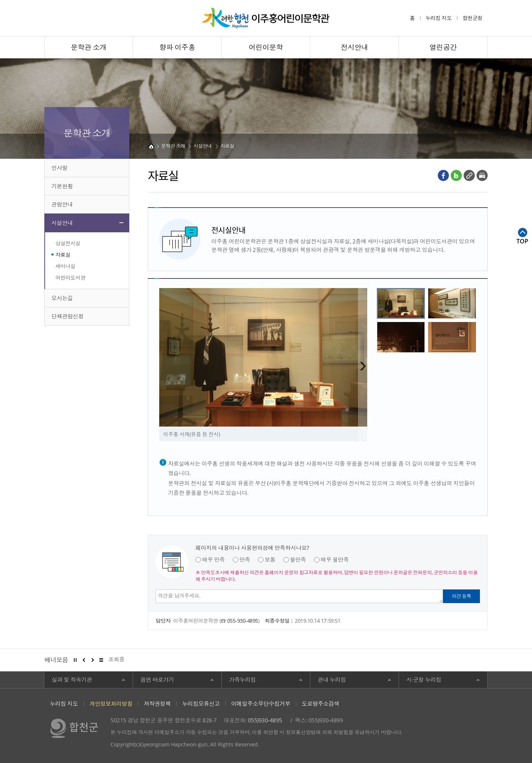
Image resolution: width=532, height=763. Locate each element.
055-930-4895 (243, 621)
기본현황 (62, 186)
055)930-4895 (265, 720)
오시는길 (62, 298)
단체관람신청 (67, 316)
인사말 (59, 168)
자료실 (63, 255)
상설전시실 (68, 243)
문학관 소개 (173, 146)
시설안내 (62, 223)
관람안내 (62, 204)
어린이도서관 (70, 278)
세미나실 (65, 266)
